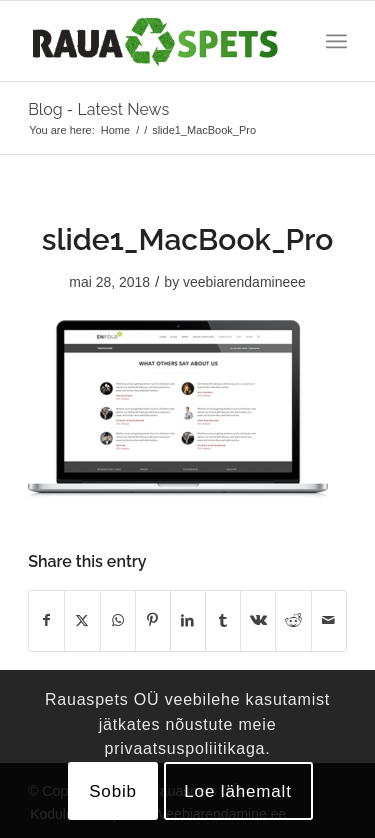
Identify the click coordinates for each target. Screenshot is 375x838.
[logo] (155, 41)
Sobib (113, 791)
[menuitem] (336, 41)
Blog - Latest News (98, 109)
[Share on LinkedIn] (188, 620)
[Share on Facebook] (46, 620)
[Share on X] (82, 620)
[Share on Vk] (258, 620)
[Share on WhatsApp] (118, 620)
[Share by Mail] (329, 620)
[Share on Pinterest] (153, 620)
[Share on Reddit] (293, 620)
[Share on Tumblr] (223, 620)
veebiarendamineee (244, 282)
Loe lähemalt (238, 791)
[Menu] (336, 41)
